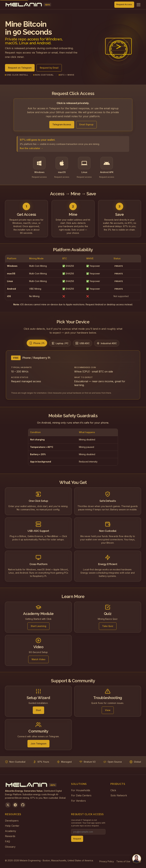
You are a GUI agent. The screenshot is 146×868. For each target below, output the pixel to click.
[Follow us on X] (8, 805)
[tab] (37, 343)
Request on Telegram (20, 69)
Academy (11, 831)
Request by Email (49, 69)
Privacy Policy (107, 861)
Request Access (124, 4)
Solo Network (119, 795)
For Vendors (78, 801)
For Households (81, 790)
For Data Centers (81, 795)
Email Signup (86, 124)
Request (77, 839)
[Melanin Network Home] (28, 5)
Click (113, 790)
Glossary (10, 847)
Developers (12, 821)
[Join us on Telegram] (15, 805)
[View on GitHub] (23, 805)
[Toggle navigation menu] (139, 5)
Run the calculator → (31, 148)
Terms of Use (123, 861)
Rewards (10, 836)
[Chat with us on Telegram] (137, 859)
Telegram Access (62, 124)
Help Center (12, 826)
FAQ (7, 841)
